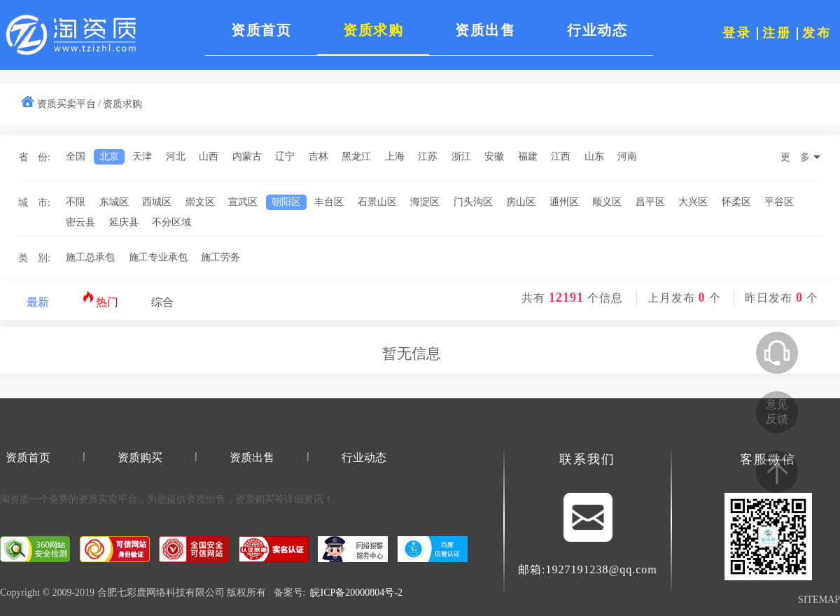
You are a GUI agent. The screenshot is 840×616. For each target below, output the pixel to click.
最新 (38, 302)
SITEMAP (819, 600)
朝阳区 (286, 202)
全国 (76, 156)
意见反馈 (777, 412)
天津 (142, 156)
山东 (594, 156)
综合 (162, 302)
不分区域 (171, 222)
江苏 (428, 156)
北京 (109, 156)
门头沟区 (473, 202)
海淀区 (425, 202)
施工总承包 (90, 257)
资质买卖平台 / (69, 104)
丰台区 (329, 202)
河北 (176, 156)
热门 (100, 299)
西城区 (157, 202)
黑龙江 (356, 156)
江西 (561, 156)
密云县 (80, 222)
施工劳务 (220, 257)
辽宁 (285, 156)
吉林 (318, 156)
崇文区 (200, 202)
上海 (395, 156)
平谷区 (779, 202)
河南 (627, 156)
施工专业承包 (158, 257)
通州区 (564, 202)
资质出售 (252, 457)
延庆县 (124, 222)
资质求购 (122, 104)
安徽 (494, 156)
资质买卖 (98, 499)
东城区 (114, 202)
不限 (76, 202)
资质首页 (28, 457)
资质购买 (140, 457)
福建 (528, 156)
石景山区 (377, 202)
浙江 (461, 156)
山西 (209, 156)
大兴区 (693, 202)
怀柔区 (736, 202)
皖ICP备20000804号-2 (356, 593)
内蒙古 (247, 156)
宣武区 (243, 202)
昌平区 (650, 202)
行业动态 (364, 457)
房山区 (521, 202)
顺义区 (607, 202)
